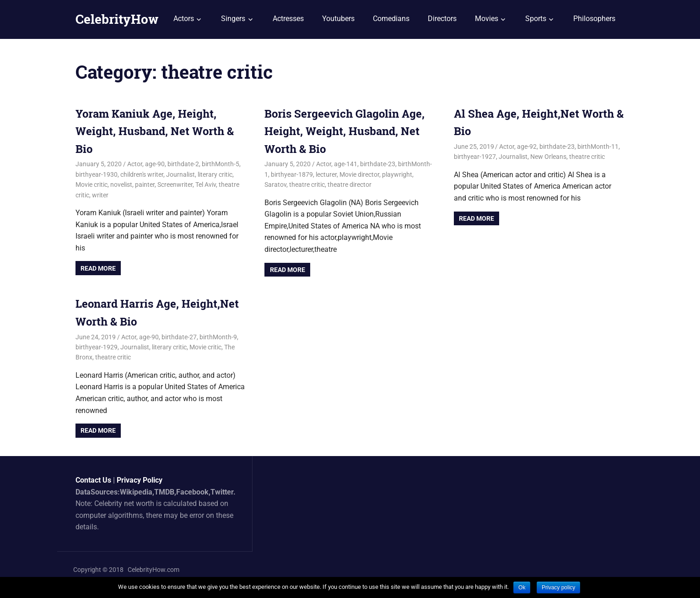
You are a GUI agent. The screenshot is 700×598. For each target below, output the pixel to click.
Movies (487, 19)
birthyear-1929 (97, 347)
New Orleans (548, 157)
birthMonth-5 (221, 164)
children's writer (142, 174)
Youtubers (338, 19)
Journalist (180, 174)
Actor (135, 164)
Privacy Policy (140, 480)
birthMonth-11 (598, 147)
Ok (522, 587)
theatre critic (307, 185)
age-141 (346, 164)
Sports (536, 19)
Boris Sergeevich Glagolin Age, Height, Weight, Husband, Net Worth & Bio (345, 131)
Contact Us (93, 480)
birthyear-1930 (97, 174)
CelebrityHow (117, 19)
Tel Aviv (206, 185)
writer (100, 195)
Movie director (359, 174)
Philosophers (594, 19)
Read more (98, 268)
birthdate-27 (179, 337)
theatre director (350, 185)
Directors (442, 19)
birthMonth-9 (218, 337)
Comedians (391, 19)
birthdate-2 (183, 164)
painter (145, 185)
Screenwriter (175, 185)
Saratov (275, 185)
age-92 (527, 147)
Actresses (288, 19)
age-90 (155, 164)
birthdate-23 (378, 164)
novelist (121, 185)
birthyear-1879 (292, 174)
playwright (397, 174)
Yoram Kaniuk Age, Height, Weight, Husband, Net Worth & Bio (155, 131)
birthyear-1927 (475, 157)
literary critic (215, 174)
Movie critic (92, 185)
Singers (233, 19)
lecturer (326, 174)
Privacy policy (558, 587)
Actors (184, 19)
